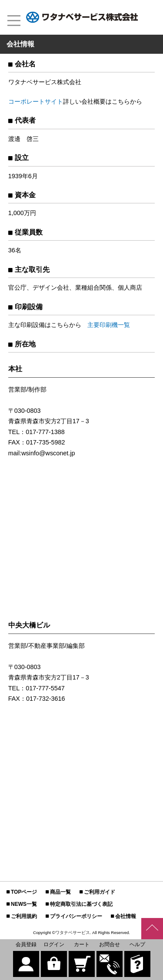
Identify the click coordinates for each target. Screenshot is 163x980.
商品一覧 (60, 892)
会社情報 (126, 916)
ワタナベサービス (73, 933)
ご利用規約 (24, 916)
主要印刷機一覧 (109, 325)
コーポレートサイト (36, 101)
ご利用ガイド (100, 892)
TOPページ (24, 892)
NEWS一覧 (24, 904)
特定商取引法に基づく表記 (81, 904)
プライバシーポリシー (76, 916)
